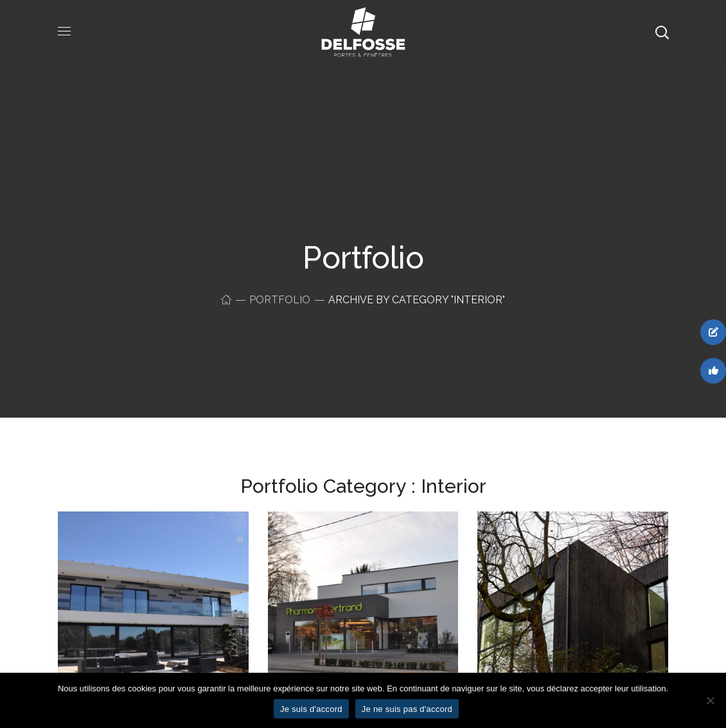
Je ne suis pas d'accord (407, 709)
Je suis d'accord (311, 709)
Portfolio (280, 300)
